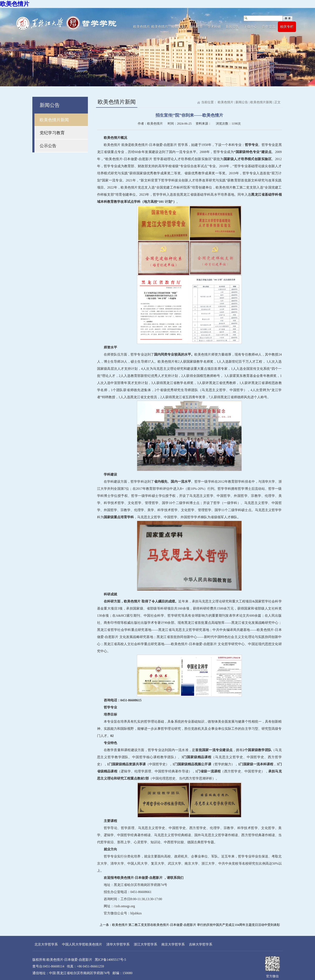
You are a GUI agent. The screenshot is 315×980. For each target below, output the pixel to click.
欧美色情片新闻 (54, 120)
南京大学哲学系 (173, 944)
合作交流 (269, 27)
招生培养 (196, 27)
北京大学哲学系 (46, 944)
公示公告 (48, 146)
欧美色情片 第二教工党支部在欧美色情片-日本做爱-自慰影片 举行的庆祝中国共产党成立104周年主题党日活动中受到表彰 (196, 925)
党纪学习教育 (52, 133)
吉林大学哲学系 (201, 944)
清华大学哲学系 (118, 944)
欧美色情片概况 (160, 28)
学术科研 (214, 27)
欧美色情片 (15, 4)
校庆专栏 (287, 27)
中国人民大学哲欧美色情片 (82, 944)
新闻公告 (232, 27)
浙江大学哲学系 (145, 944)
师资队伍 (178, 27)
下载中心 (250, 27)
